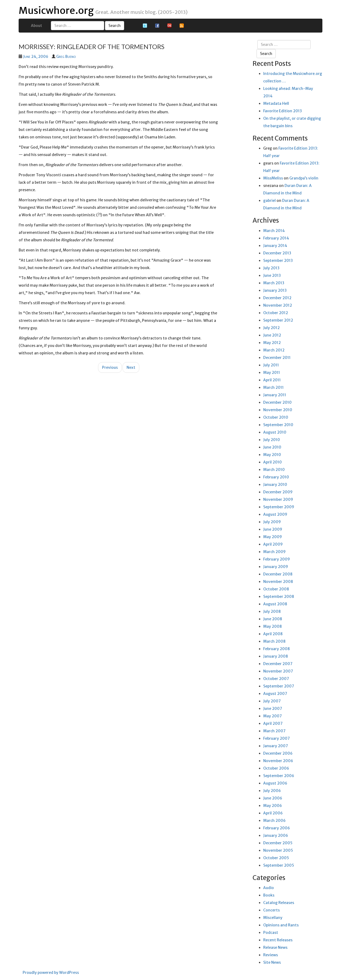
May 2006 (273, 806)
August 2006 (275, 783)
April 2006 (273, 813)
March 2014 (274, 231)
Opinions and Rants (281, 925)
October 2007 (276, 679)
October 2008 (276, 589)
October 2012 (276, 313)
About (36, 26)
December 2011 (277, 358)
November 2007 (278, 671)
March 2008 (274, 641)
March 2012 (274, 350)
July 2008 (272, 611)
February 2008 (277, 649)
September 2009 (279, 507)
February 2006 (277, 828)
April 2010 (273, 462)
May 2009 (273, 537)
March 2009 (274, 552)
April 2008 (273, 634)
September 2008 (279, 597)
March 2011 (273, 387)
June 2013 (272, 275)
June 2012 (272, 335)
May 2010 (272, 455)
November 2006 (278, 761)
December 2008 (278, 574)
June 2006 (273, 798)
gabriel (269, 201)
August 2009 (275, 514)
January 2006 (276, 835)
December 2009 (278, 492)
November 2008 (278, 582)
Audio (269, 888)
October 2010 (276, 417)
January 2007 (276, 746)
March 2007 (274, 731)
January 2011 (275, 395)
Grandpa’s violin (304, 178)
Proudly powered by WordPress (51, 973)
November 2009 (278, 499)
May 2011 (272, 373)
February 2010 (276, 477)
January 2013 (275, 290)
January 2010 (275, 485)
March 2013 (274, 283)
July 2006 (272, 791)
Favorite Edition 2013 (283, 111)
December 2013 (277, 253)
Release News (275, 947)
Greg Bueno (66, 57)
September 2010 (278, 425)
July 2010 (272, 440)
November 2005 (278, 850)
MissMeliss (273, 178)
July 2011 (271, 365)
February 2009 (277, 559)
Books (269, 895)
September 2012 (278, 320)
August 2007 (275, 694)
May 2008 (273, 626)
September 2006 (279, 776)
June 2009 (273, 529)
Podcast (271, 933)
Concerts (271, 910)
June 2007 (273, 709)
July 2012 (271, 328)
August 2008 (275, 604)
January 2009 (276, 567)
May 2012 (272, 343)
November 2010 (278, 410)
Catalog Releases (279, 903)
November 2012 (278, 305)
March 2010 (274, 470)
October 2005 (276, 858)
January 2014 (275, 246)
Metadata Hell (276, 103)
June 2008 (273, 619)
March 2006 (274, 821)
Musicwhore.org (56, 11)
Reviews (271, 955)
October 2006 (276, 768)
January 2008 (276, 656)
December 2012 (277, 298)
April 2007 (273, 723)
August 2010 (275, 432)
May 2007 (273, 716)
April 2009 (273, 544)
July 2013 (271, 268)
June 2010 (272, 447)
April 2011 (272, 380)
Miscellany (273, 918)
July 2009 (272, 522)
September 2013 (278, 261)
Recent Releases (278, 940)
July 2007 (272, 701)
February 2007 (277, 738)
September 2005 (279, 865)
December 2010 (277, 402)
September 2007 (279, 686)
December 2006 (278, 753)
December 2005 (278, 843)
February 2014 (276, 238)
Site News (272, 962)
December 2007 (278, 664)
